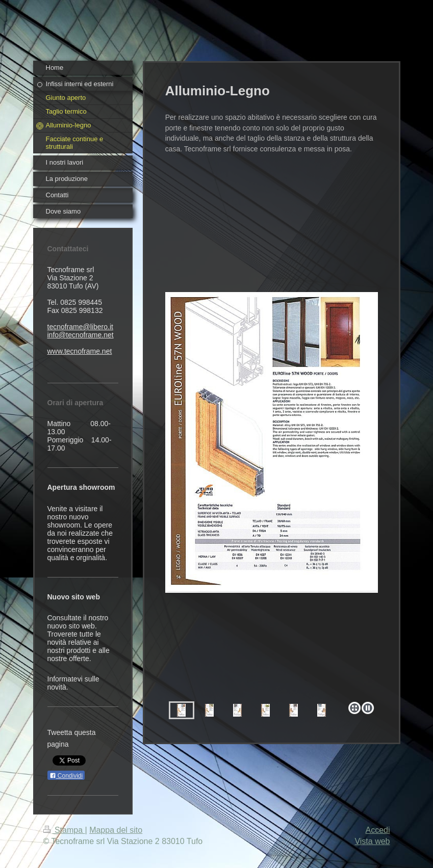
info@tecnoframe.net (81, 335)
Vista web (372, 841)
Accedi (377, 830)
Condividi (66, 776)
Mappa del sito (116, 830)
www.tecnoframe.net (80, 351)
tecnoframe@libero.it (80, 327)
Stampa (64, 830)
